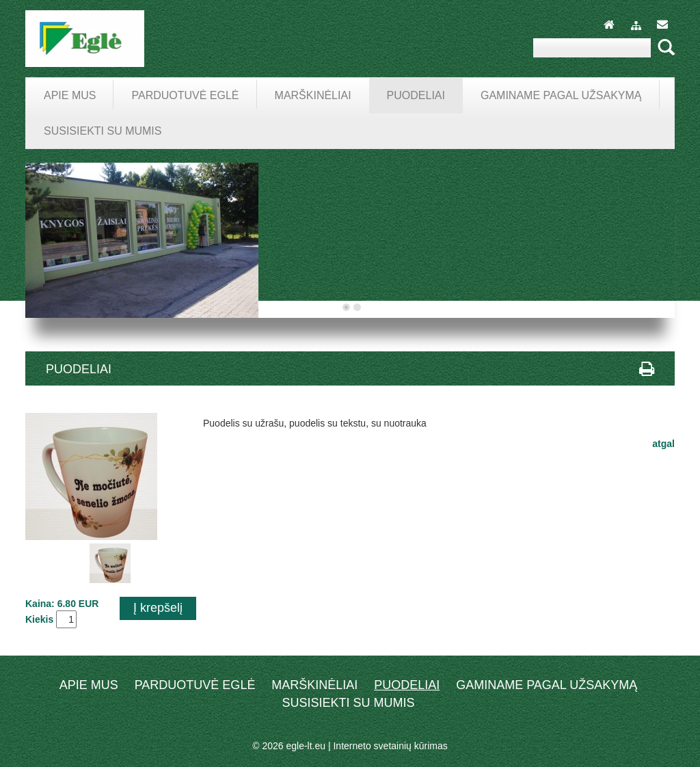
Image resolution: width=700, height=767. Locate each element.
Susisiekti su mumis (348, 703)
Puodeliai (407, 685)
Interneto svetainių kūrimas (390, 746)
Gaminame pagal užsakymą (547, 685)
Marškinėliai (314, 685)
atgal (663, 444)
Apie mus (89, 685)
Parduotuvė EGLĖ (195, 685)
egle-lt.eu (306, 746)
